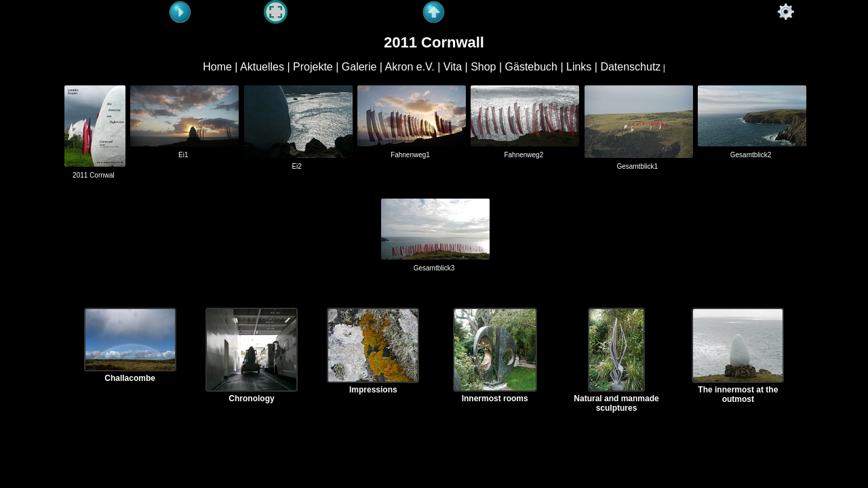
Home (217, 67)
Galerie (359, 67)
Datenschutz (630, 67)
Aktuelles (262, 67)
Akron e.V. (410, 67)
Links (579, 67)
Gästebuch (531, 67)
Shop (483, 67)
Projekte (313, 67)
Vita (453, 67)
